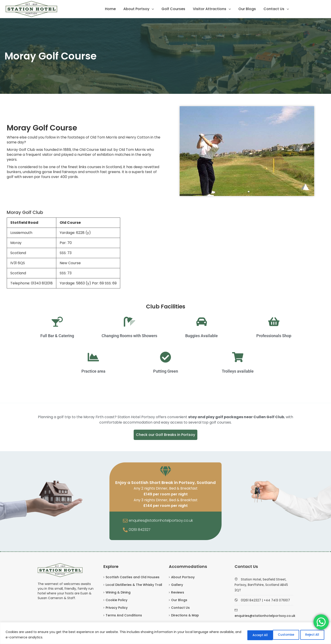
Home (110, 9)
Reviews (178, 592)
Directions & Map (185, 615)
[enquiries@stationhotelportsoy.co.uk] (125, 521)
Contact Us (274, 9)
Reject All (280, 635)
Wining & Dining (118, 592)
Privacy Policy (117, 608)
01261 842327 (140, 530)
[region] (165, 633)
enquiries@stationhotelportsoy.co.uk (161, 520)
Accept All (310, 635)
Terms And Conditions (124, 615)
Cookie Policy (117, 600)
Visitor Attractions (210, 9)
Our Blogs (247, 9)
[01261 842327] (125, 530)
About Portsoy (136, 9)
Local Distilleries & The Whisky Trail (134, 585)
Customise (249, 635)
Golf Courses (173, 9)
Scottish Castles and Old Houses (133, 577)
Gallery (177, 585)
